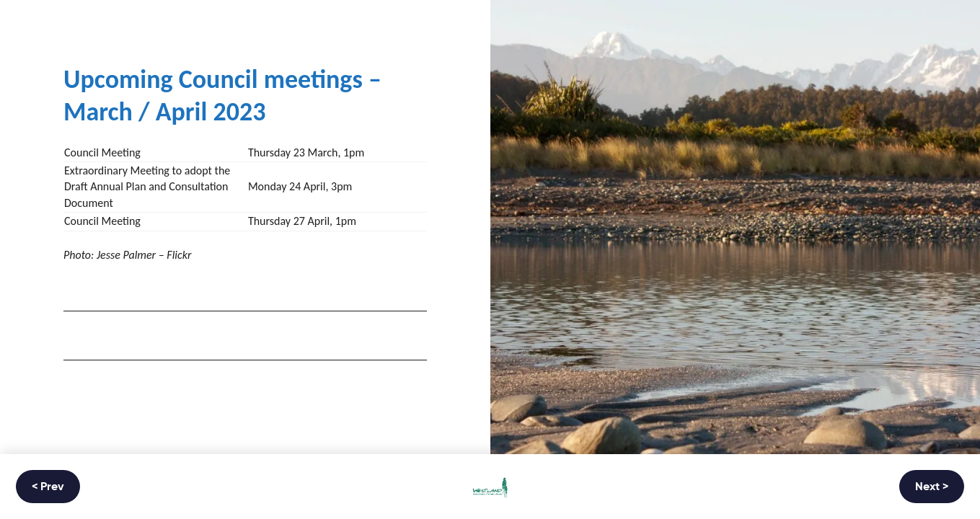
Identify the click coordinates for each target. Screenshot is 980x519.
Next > (932, 487)
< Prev (48, 487)
